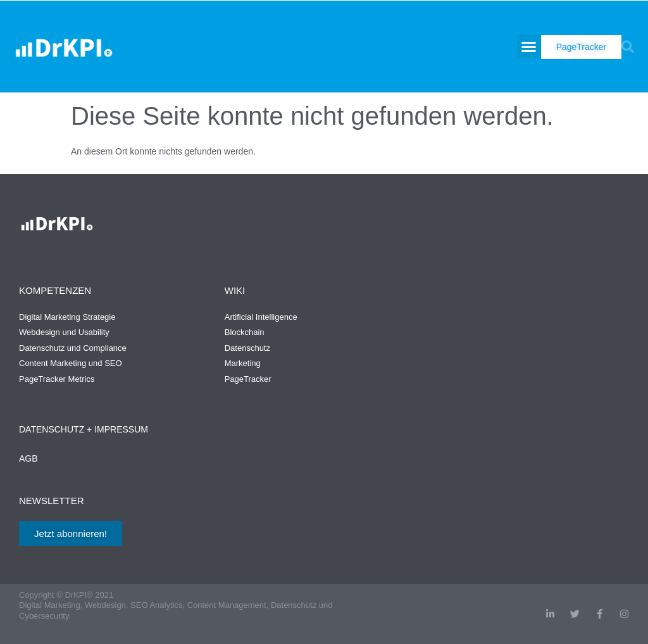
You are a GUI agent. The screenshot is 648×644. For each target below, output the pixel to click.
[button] (529, 47)
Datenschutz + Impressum (84, 429)
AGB (28, 458)
